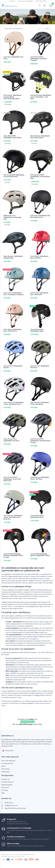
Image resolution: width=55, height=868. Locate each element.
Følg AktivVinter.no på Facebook (14, 808)
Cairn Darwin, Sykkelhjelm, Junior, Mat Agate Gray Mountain (13, 517)
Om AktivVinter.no (8, 782)
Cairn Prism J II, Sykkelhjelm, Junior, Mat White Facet (14, 403)
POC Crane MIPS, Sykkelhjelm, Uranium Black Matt (14, 176)
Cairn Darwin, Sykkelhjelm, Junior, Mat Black (40, 403)
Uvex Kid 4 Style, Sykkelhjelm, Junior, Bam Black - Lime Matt (41, 97)
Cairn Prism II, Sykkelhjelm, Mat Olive (40, 367)
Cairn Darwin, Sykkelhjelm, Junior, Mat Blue (40, 478)
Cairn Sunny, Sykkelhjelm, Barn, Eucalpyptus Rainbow (14, 294)
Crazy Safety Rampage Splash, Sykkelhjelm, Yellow (40, 555)
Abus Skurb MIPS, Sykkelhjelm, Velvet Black (13, 137)
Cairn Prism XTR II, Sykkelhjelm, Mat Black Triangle (38, 59)
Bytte (4, 766)
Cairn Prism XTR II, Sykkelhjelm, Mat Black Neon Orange (40, 441)
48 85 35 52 (7, 803)
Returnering (5, 769)
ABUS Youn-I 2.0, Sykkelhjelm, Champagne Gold (12, 217)
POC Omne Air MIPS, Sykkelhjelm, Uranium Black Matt (40, 177)
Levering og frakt (7, 763)
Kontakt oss (6, 779)
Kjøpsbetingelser (7, 785)
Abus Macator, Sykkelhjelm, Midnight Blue (13, 257)
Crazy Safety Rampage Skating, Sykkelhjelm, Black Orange (13, 556)
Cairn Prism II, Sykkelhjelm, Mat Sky (13, 367)
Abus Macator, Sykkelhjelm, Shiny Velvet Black (40, 137)
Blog (3, 793)
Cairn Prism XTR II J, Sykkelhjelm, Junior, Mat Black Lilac (12, 479)
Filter (46, 29)
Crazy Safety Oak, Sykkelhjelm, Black (37, 330)
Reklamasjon (6, 772)
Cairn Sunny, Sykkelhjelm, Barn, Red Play (40, 257)
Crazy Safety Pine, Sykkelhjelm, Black (37, 516)
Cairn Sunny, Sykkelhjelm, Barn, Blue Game (40, 294)
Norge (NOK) (8, 751)
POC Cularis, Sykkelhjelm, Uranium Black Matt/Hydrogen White (13, 97)
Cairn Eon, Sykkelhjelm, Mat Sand (13, 58)
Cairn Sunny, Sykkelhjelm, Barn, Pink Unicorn (13, 330)
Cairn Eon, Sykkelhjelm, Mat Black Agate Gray (40, 216)
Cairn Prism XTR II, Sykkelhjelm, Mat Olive (11, 440)
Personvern (5, 788)
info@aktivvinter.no (10, 806)
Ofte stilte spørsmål (8, 761)
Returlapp (5, 790)
